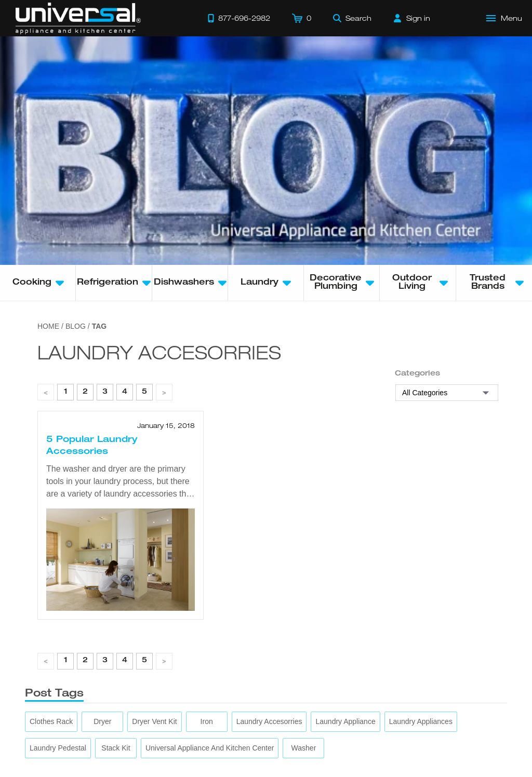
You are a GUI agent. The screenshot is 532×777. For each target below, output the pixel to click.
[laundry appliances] (421, 722)
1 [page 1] (66, 392)
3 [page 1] (105, 392)
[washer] (304, 748)
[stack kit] (116, 748)
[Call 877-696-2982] (239, 18)
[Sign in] (412, 18)
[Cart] (302, 18)
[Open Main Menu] (504, 18)
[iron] (207, 722)
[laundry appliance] (345, 722)
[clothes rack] (51, 722)
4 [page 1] (125, 392)
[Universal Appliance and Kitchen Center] (210, 748)
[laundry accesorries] (269, 722)
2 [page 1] (85, 392)
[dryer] (102, 722)
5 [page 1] (144, 392)
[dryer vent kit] (154, 722)
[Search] (352, 18)
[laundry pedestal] (58, 748)
